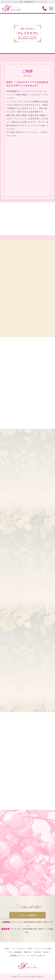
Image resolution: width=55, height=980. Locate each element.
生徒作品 (37, 952)
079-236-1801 (27, 907)
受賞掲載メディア (17, 956)
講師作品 (28, 952)
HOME (7, 949)
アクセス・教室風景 (14, 952)
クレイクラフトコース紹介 (22, 949)
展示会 (46, 952)
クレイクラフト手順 (43, 949)
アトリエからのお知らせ (36, 956)
